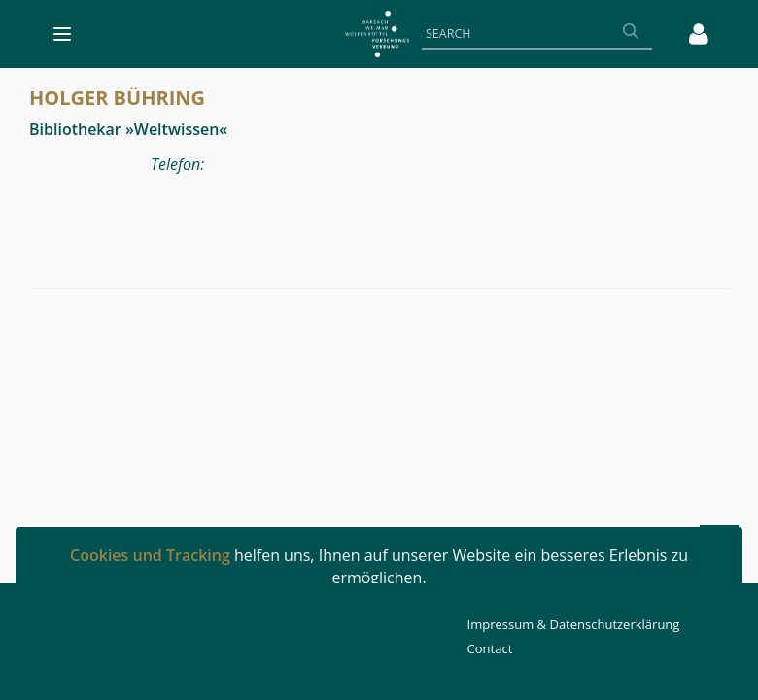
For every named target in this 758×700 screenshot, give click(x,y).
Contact (490, 648)
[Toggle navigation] (62, 34)
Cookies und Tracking (150, 555)
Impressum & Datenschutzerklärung (574, 624)
